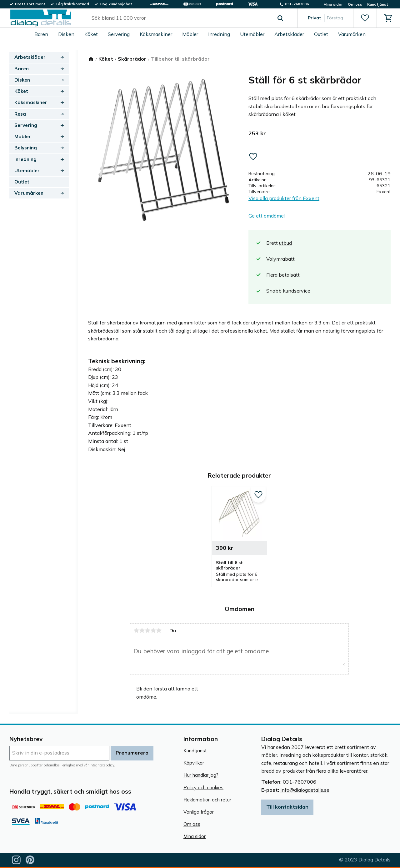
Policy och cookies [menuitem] (203, 788)
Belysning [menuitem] (26, 148)
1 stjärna (136, 630)
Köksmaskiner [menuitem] (156, 34)
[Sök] (280, 18)
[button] (365, 18)
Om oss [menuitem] (355, 4)
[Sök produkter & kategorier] (180, 18)
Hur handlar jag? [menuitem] (201, 775)
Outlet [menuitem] (321, 34)
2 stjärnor (142, 630)
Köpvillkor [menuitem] (194, 763)
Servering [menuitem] (119, 34)
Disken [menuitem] (66, 34)
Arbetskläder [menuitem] (289, 34)
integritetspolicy (102, 765)
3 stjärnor (147, 630)
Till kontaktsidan (287, 807)
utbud (285, 243)
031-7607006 (300, 782)
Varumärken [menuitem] (352, 34)
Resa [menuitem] (20, 114)
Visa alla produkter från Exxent (284, 198)
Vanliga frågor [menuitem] (199, 812)
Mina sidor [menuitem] (333, 4)
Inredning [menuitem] (219, 34)
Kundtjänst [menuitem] (378, 4)
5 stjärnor (159, 630)
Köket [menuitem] (91, 34)
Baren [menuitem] (41, 34)
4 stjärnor (153, 630)
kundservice (297, 291)
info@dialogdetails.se (305, 790)
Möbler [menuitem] (190, 34)
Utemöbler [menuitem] (252, 34)
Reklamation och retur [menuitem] (207, 800)
